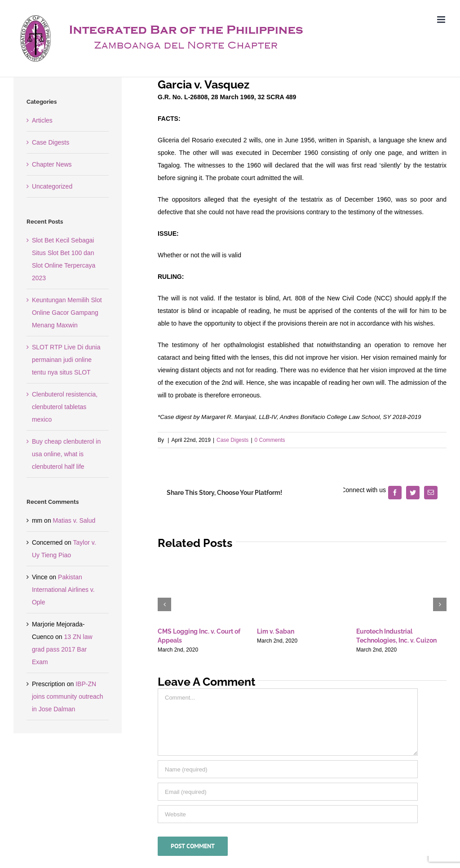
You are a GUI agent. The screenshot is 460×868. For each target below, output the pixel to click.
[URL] (288, 814)
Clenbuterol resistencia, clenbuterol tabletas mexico (65, 407)
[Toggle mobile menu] (442, 20)
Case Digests (232, 440)
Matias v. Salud (74, 520)
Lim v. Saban (276, 631)
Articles (42, 120)
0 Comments (270, 440)
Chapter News (52, 164)
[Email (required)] (288, 792)
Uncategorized (52, 186)
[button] (164, 604)
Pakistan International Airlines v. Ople (63, 590)
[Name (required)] (288, 769)
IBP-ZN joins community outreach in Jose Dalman (68, 696)
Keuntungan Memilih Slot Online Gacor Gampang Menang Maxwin (67, 313)
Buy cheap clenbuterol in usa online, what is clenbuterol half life (66, 454)
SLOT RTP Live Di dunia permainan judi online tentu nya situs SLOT (66, 360)
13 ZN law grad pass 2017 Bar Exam (62, 649)
